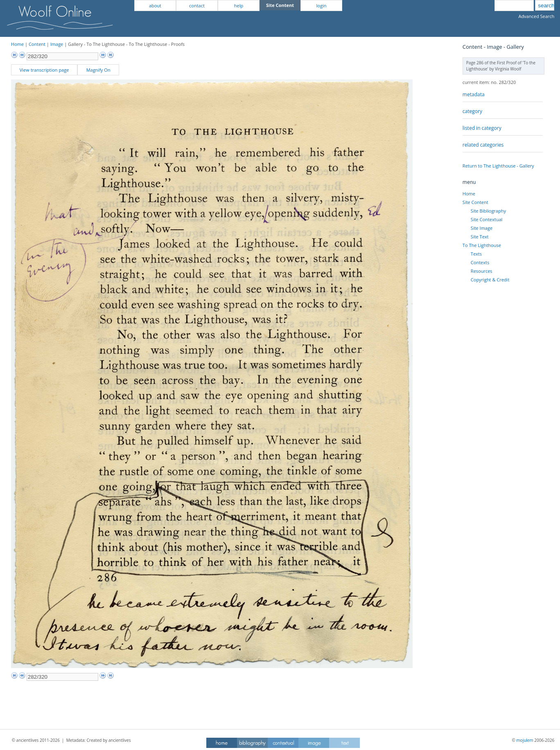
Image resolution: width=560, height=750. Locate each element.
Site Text (480, 237)
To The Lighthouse (482, 245)
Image (57, 44)
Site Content (475, 202)
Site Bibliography (488, 211)
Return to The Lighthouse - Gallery (498, 166)
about (155, 6)
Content (37, 44)
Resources (482, 271)
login (322, 6)
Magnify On (98, 70)
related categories (483, 145)
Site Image (482, 228)
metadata (474, 94)
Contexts (480, 262)
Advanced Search (536, 16)
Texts (476, 254)
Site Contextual (487, 219)
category (472, 111)
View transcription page (44, 70)
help (239, 6)
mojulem (525, 740)
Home (17, 44)
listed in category (482, 128)
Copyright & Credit (490, 280)
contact (197, 6)
